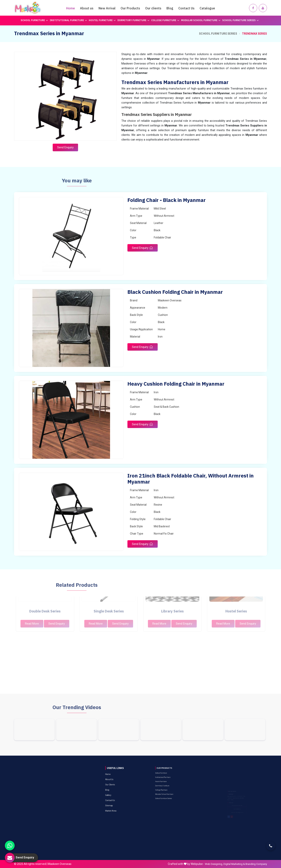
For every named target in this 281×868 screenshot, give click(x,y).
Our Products (130, 8)
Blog (170, 8)
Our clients (153, 8)
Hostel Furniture (102, 20)
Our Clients (115, 775)
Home (71, 8)
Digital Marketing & (234, 864)
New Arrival (107, 8)
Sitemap (115, 784)
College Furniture (165, 20)
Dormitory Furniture (133, 20)
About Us (115, 773)
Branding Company (256, 864)
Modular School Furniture (201, 20)
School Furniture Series (241, 20)
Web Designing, (214, 864)
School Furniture (34, 20)
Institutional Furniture (68, 20)
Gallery (114, 779)
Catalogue (207, 8)
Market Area (116, 786)
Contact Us (186, 8)
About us (87, 8)
